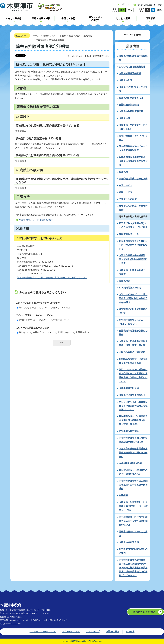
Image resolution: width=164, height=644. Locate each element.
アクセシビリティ (71, 632)
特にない (22, 332)
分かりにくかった (61, 307)
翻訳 (160, 5)
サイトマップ (93, 632)
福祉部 (63, 36)
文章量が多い (81, 332)
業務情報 (88, 36)
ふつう (44, 307)
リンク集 (130, 632)
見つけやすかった (27, 320)
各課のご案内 (113, 632)
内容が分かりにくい (41, 332)
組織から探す (49, 36)
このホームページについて (43, 632)
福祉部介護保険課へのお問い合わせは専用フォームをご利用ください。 (52, 278)
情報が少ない (63, 332)
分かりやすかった (27, 307)
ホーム (36, 36)
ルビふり (125, 4)
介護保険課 (75, 36)
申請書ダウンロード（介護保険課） (37, 220)
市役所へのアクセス (144, 612)
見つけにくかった (61, 320)
